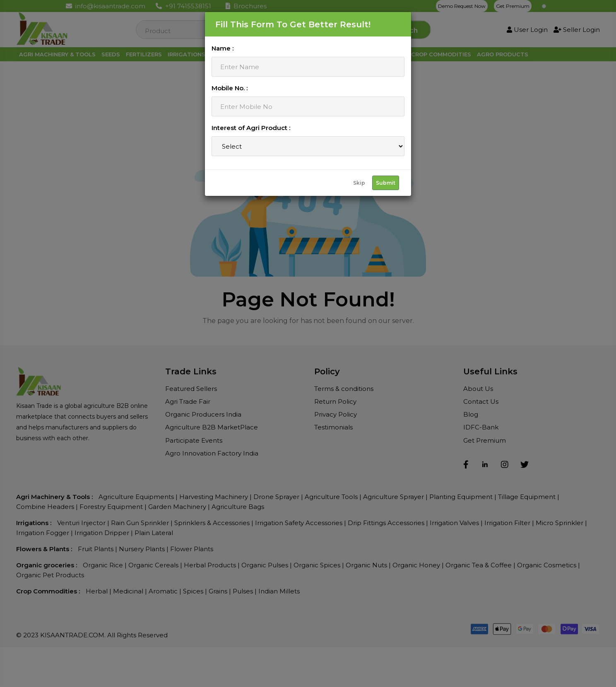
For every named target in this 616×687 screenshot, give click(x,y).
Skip (359, 183)
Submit (386, 183)
